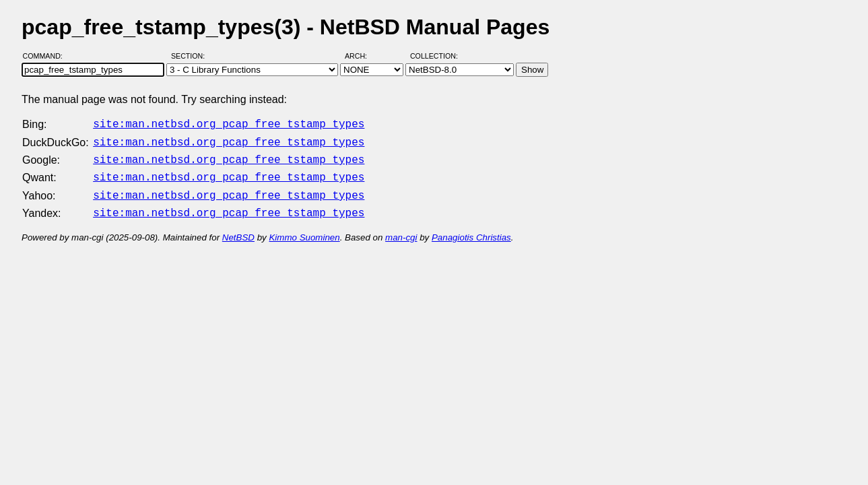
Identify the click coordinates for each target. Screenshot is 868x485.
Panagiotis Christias (471, 229)
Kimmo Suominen (304, 229)
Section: (191, 56)
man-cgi (401, 229)
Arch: (362, 56)
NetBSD (238, 229)
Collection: (434, 56)
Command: (47, 56)
